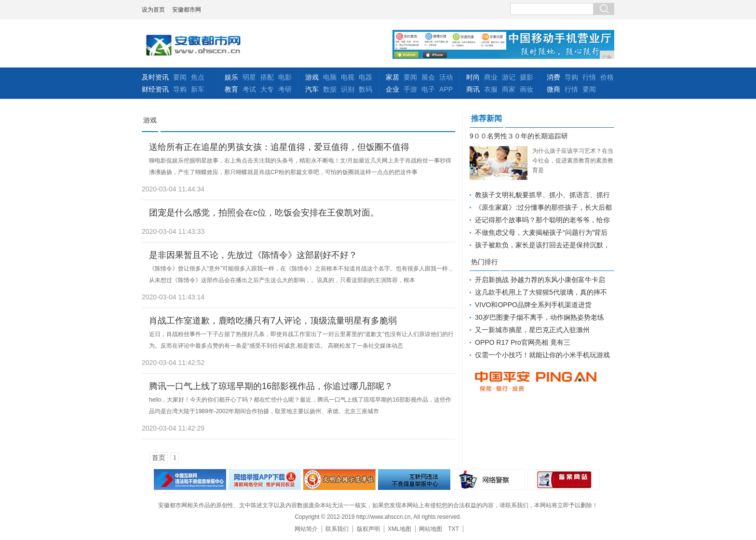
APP (446, 89)
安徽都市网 (187, 10)
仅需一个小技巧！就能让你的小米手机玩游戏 (542, 355)
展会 (428, 77)
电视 (348, 77)
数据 (330, 89)
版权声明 (368, 529)
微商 (553, 89)
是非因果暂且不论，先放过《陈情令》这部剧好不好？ (253, 255)
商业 (491, 77)
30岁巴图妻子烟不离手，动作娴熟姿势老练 (540, 317)
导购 (180, 89)
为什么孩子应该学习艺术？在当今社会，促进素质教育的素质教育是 (573, 161)
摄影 (526, 77)
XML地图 (399, 529)
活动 (446, 77)
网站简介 (306, 529)
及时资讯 (155, 77)
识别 (348, 89)
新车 (198, 89)
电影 (285, 77)
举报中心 (414, 479)
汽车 (312, 89)
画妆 (526, 89)
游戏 (312, 77)
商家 (509, 89)
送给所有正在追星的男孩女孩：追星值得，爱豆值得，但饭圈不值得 (279, 147)
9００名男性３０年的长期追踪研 (519, 136)
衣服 (491, 89)
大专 (267, 89)
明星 (249, 77)
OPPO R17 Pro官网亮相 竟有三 (523, 342)
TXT (453, 529)
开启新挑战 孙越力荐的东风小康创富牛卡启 (540, 280)
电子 (428, 89)
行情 (589, 77)
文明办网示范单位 (339, 479)
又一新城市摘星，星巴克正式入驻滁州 (532, 330)
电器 (365, 77)
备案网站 (564, 479)
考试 (249, 89)
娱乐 (231, 77)
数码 (365, 89)
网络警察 (489, 479)
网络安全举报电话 (265, 479)
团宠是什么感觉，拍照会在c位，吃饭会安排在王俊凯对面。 (264, 213)
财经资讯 (155, 89)
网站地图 (431, 529)
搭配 (267, 77)
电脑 (330, 77)
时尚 (473, 77)
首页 (159, 458)
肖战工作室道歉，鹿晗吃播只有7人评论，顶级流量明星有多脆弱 (273, 321)
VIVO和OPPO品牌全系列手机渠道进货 (533, 305)
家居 (392, 77)
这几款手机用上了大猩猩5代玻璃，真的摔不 (541, 292)
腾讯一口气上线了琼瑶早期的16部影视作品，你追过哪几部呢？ (271, 386)
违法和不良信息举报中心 (190, 479)
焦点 (198, 77)
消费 (553, 77)
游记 (509, 77)
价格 (607, 77)
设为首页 (153, 10)
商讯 (473, 89)
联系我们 (337, 529)
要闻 (180, 77)
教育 (231, 89)
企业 (392, 89)
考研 (285, 89)
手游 (410, 89)
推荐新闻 (486, 118)
